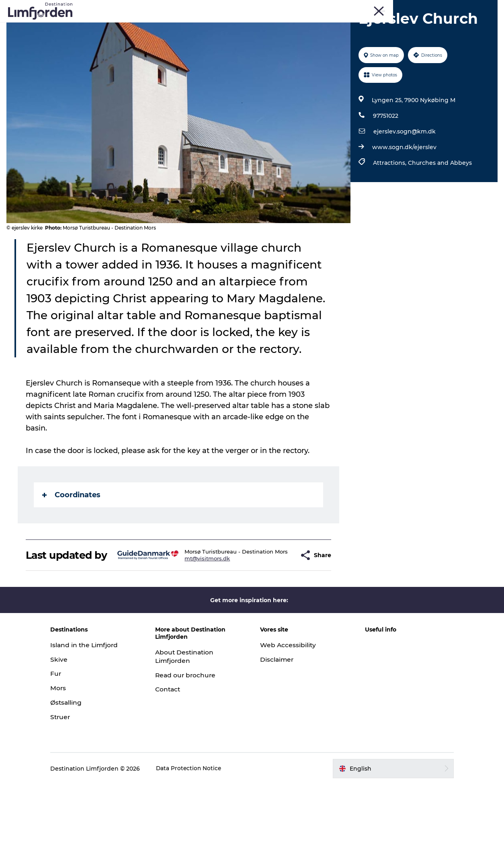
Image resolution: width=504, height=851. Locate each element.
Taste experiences (203, 26)
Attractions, (390, 201)
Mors (445, 8)
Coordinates (72, 550)
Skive (425, 8)
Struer (466, 8)
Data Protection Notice (201, 835)
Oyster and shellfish (273, 26)
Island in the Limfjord (97, 712)
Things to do (112, 26)
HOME (489, 8)
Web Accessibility (288, 712)
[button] (277, 616)
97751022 (385, 154)
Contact (174, 756)
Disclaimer (277, 726)
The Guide (395, 26)
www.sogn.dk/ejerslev (404, 185)
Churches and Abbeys (439, 201)
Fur (406, 8)
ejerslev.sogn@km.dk (404, 170)
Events (154, 26)
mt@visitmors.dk (194, 623)
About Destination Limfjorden (191, 723)
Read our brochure (192, 742)
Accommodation (342, 26)
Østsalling (78, 769)
